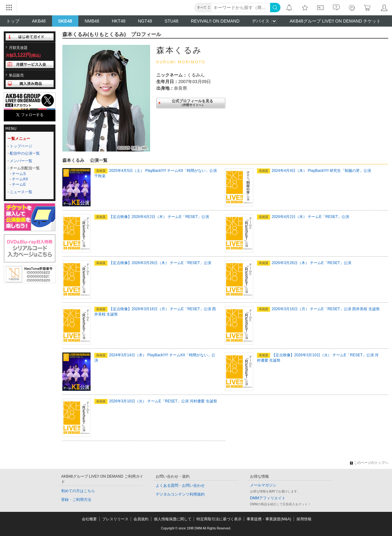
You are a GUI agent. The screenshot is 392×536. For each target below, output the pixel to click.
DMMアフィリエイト (268, 498)
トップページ (21, 146)
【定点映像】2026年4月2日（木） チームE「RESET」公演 (152, 217)
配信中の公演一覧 (25, 153)
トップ (13, 21)
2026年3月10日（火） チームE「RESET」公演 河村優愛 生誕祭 (156, 401)
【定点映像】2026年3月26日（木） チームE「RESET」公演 (153, 263)
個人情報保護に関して (173, 519)
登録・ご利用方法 (76, 500)
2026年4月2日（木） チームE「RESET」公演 (303, 217)
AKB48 (39, 21)
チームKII (20, 179)
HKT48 (119, 21)
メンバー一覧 (21, 161)
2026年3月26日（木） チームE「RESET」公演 (304, 263)
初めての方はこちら (78, 491)
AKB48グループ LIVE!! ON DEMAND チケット (335, 21)
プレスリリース (115, 519)
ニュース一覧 (21, 192)
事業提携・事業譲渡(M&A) (269, 519)
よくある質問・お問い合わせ (180, 486)
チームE (19, 184)
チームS (19, 174)
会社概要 (89, 519)
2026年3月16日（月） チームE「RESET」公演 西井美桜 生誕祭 (318, 309)
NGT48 (145, 21)
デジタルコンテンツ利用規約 (180, 494)
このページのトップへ (369, 463)
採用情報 (304, 519)
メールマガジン (263, 485)
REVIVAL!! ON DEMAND (215, 21)
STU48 (171, 21)
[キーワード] (241, 8)
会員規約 (141, 519)
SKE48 (65, 21)
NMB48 (92, 21)
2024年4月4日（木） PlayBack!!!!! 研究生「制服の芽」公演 (314, 171)
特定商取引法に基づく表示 (219, 519)
